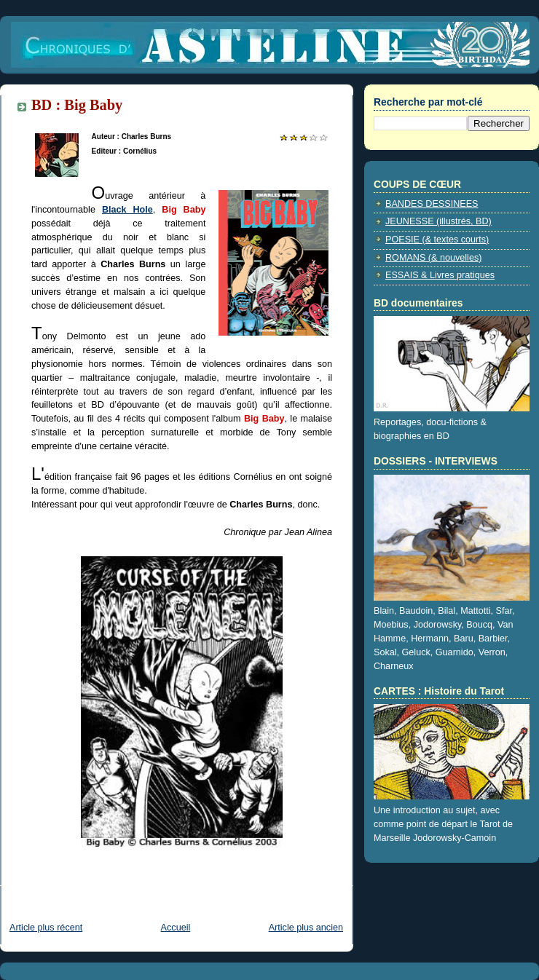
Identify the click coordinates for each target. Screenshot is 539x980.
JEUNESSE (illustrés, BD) (438, 221)
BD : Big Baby (77, 105)
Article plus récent (46, 928)
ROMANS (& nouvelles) (433, 258)
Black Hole (127, 210)
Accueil (176, 928)
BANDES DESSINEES (432, 204)
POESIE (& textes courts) (437, 240)
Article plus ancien (306, 928)
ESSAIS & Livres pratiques (440, 275)
